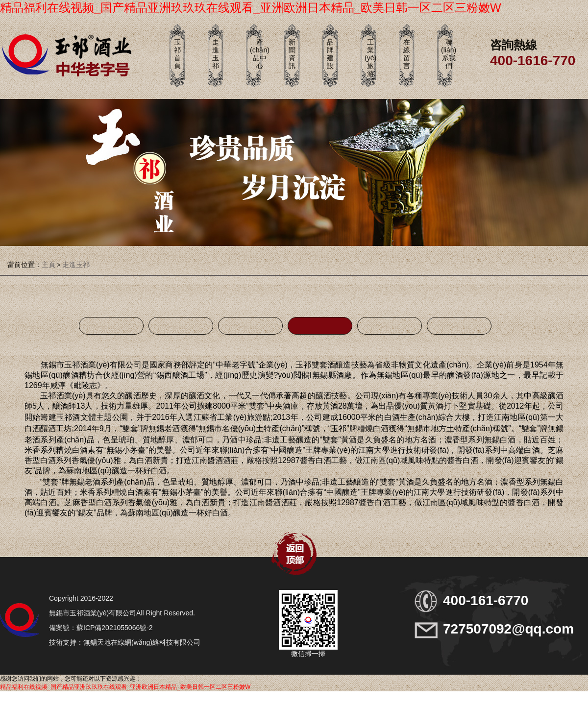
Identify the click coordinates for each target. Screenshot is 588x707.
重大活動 (250, 326)
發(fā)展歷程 (459, 326)
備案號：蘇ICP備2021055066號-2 (101, 628)
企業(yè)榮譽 (111, 326)
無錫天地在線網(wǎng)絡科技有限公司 (142, 642)
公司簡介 (320, 326)
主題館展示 (181, 326)
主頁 (49, 265)
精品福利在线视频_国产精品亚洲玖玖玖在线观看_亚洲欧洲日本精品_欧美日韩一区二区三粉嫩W (251, 8)
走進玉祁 (76, 265)
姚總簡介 (390, 326)
